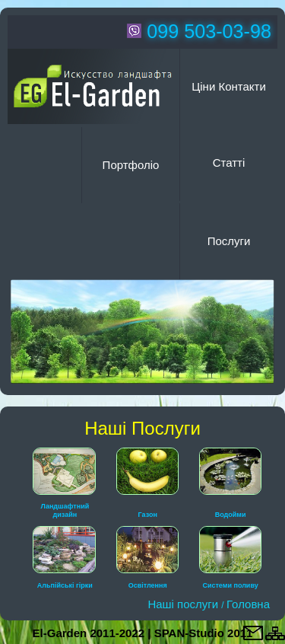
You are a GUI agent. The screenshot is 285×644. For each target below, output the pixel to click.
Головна (248, 604)
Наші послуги (184, 604)
